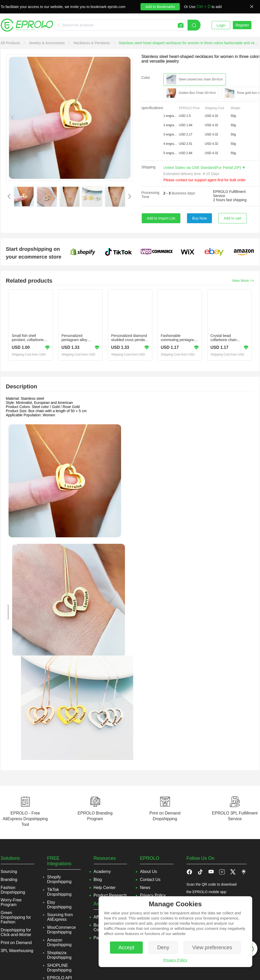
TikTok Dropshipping (59, 892)
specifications (152, 108)
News (145, 888)
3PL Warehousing (17, 951)
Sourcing (9, 872)
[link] (11, 43)
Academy (102, 872)
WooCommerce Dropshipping (61, 930)
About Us (148, 872)
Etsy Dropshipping (59, 905)
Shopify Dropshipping (59, 879)
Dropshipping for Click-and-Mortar (16, 932)
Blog (98, 880)
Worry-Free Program (11, 902)
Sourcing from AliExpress (60, 917)
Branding (9, 880)
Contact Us (150, 880)
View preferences (212, 947)
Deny (163, 947)
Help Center (105, 888)
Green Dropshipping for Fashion (16, 917)
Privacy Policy (175, 960)
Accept (126, 947)
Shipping (149, 167)
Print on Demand (16, 943)
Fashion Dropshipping (13, 890)
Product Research (110, 895)
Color (146, 78)
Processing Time (150, 195)
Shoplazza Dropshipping (59, 955)
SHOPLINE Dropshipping (59, 968)
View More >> (243, 281)
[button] (200, 872)
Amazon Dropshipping (59, 942)
